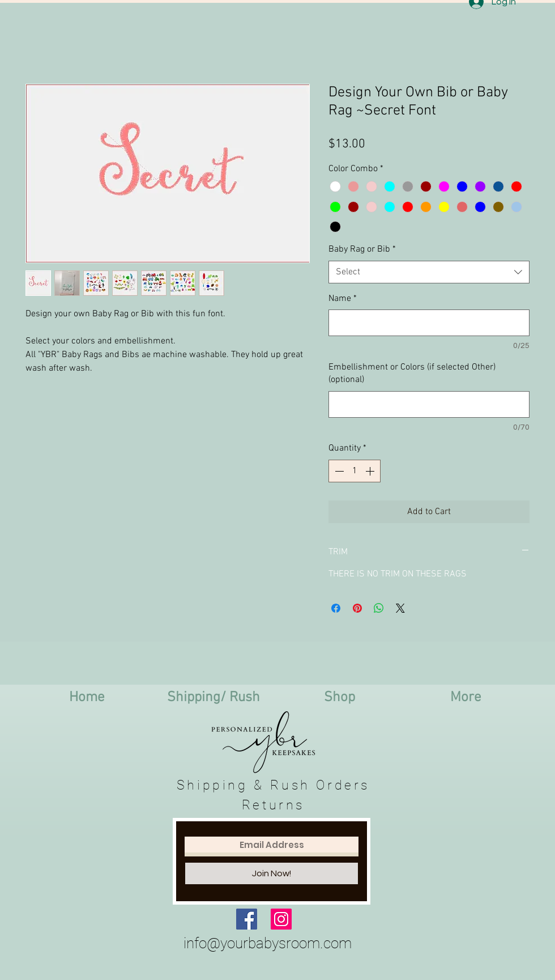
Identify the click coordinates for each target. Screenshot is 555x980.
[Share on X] (400, 608)
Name (343, 299)
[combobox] (429, 272)
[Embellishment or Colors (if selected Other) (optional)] (429, 404)
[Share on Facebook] (336, 608)
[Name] (429, 323)
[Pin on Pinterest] (357, 608)
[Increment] (371, 471)
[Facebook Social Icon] (247, 919)
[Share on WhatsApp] (379, 608)
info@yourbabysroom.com (268, 943)
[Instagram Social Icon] (281, 919)
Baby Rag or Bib (362, 249)
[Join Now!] (272, 873)
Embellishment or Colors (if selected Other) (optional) (412, 374)
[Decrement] (338, 471)
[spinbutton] (355, 471)
